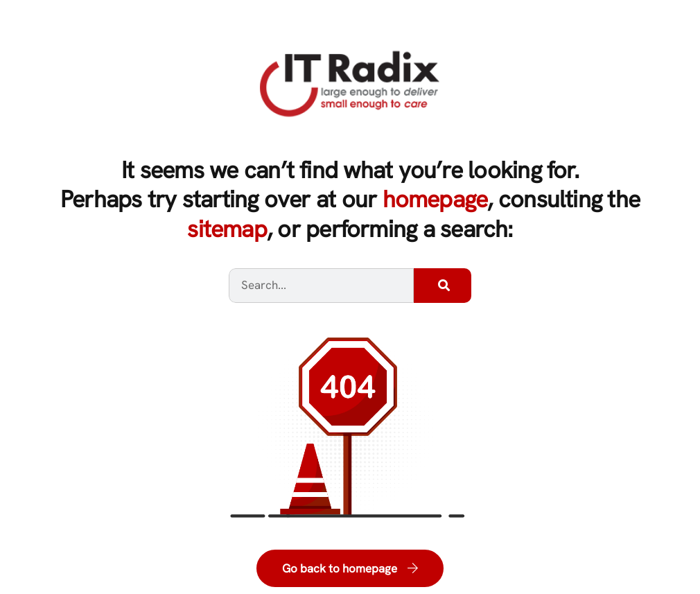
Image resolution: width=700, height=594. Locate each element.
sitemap (227, 229)
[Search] (443, 286)
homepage (435, 199)
